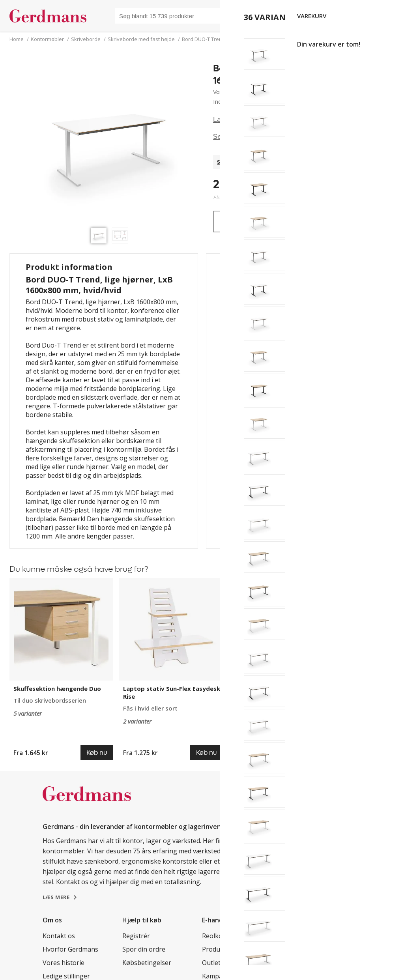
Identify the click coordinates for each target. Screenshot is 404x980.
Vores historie (64, 963)
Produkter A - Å (225, 949)
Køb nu (321, 222)
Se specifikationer (243, 137)
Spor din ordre (144, 949)
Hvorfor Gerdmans (70, 949)
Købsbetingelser (147, 963)
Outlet (211, 963)
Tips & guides (302, 949)
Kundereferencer (307, 936)
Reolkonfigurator (228, 936)
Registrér (136, 936)
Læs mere (230, 120)
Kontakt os (59, 936)
